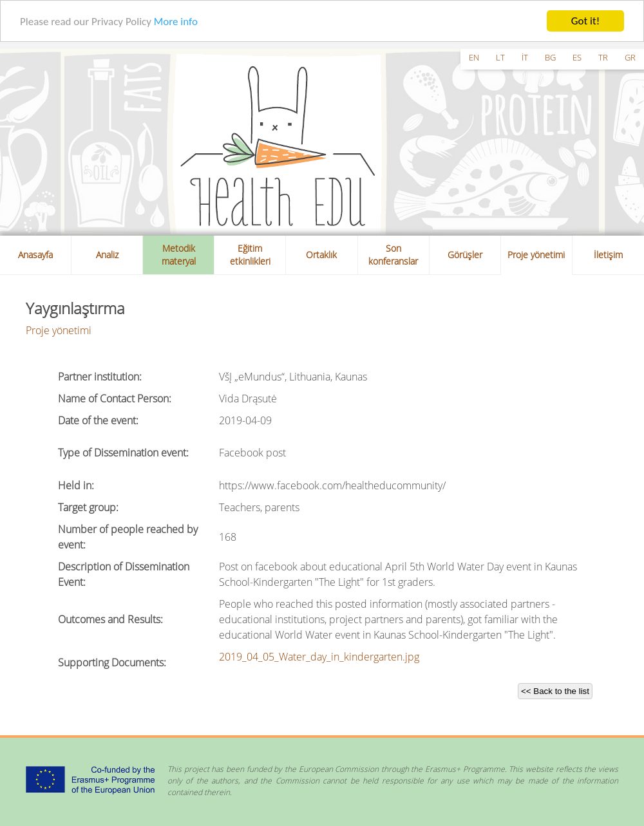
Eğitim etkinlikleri (250, 255)
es (577, 57)
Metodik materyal (179, 255)
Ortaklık (321, 255)
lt (500, 57)
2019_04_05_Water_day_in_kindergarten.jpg (319, 657)
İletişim (608, 255)
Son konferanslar (393, 255)
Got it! (585, 21)
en (474, 57)
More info (176, 21)
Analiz (107, 255)
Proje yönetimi (536, 255)
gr (630, 57)
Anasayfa (35, 255)
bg (550, 57)
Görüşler (465, 255)
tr (603, 57)
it (525, 57)
